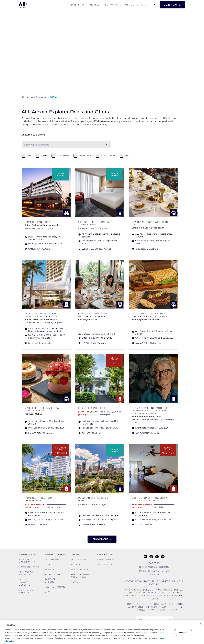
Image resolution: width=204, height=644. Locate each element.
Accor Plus (79, 559)
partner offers (85, 156)
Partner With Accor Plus (80, 576)
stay (127, 156)
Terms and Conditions (154, 567)
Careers (154, 563)
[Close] (201, 624)
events (44, 156)
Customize (183, 632)
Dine (48, 564)
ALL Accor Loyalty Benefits (26, 582)
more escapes (63, 156)
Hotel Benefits (29, 567)
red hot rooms (108, 156)
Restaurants (112, 5)
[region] (102, 632)
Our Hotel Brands (26, 591)
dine (29, 156)
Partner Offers (50, 581)
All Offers (52, 559)
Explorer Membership (27, 561)
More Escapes (54, 574)
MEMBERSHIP (76, 5)
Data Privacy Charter (154, 571)
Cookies (154, 575)
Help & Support (107, 554)
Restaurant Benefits (27, 573)
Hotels (95, 5)
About (75, 554)
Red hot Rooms (55, 587)
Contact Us (105, 564)
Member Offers (135, 5)
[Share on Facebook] (180, 97)
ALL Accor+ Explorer (34, 97)
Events (49, 569)
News (74, 582)
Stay (48, 592)
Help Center (105, 559)
